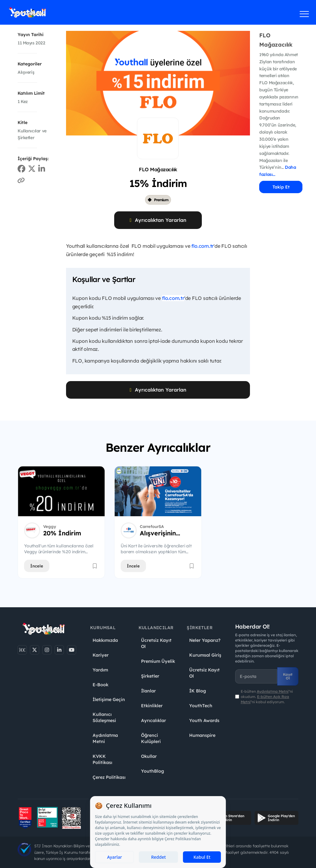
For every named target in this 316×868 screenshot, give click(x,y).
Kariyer (101, 655)
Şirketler (150, 676)
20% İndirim (62, 533)
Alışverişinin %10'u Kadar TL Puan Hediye (164, 533)
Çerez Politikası (109, 777)
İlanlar (148, 691)
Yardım (100, 670)
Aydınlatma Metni (105, 738)
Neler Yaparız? (205, 640)
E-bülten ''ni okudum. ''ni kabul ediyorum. (267, 697)
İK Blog (197, 691)
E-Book (100, 685)
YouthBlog (152, 771)
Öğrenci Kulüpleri (151, 738)
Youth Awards (204, 721)
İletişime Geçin (109, 700)
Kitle (23, 123)
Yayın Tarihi (31, 35)
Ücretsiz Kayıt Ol (156, 643)
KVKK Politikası (102, 759)
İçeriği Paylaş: (33, 159)
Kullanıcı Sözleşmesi (104, 717)
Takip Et (281, 187)
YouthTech (201, 706)
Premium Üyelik (158, 661)
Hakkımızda (105, 640)
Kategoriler (30, 64)
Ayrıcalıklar (154, 721)
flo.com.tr (202, 246)
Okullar (149, 756)
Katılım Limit (31, 93)
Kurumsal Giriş (205, 655)
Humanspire (202, 735)
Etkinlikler (152, 706)
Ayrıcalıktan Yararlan (158, 220)
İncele (37, 566)
